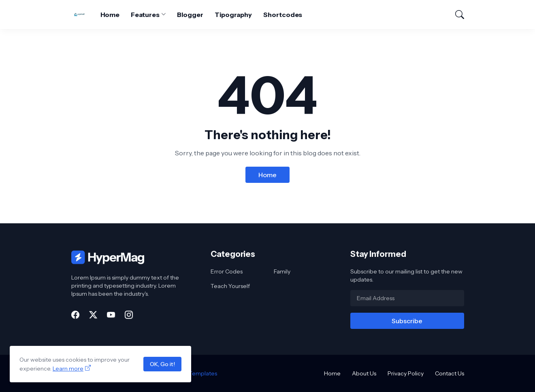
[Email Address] (407, 298)
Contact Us (450, 373)
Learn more (68, 369)
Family (282, 271)
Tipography (233, 15)
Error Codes (227, 271)
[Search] (456, 15)
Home (110, 15)
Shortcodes (283, 15)
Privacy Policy (406, 373)
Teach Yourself (230, 286)
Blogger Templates (192, 373)
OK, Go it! (162, 364)
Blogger (190, 15)
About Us (364, 373)
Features (145, 15)
